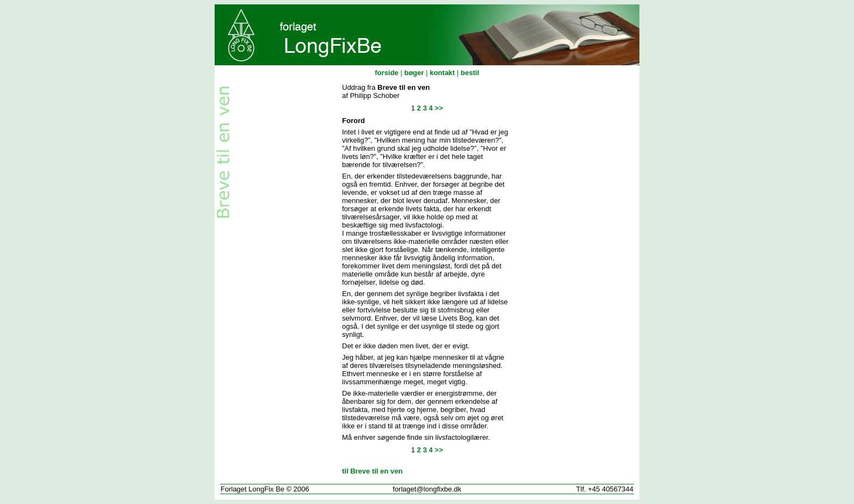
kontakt (442, 73)
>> (439, 108)
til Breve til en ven (372, 471)
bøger (414, 73)
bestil (470, 73)
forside (386, 73)
